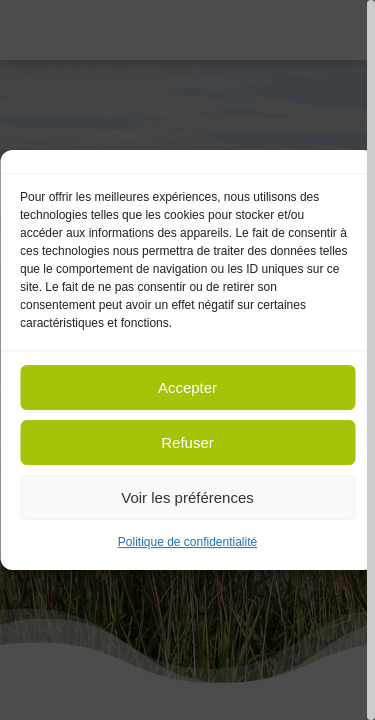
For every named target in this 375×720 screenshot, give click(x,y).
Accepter (187, 387)
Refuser (187, 442)
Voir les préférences (187, 497)
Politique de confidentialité (187, 542)
